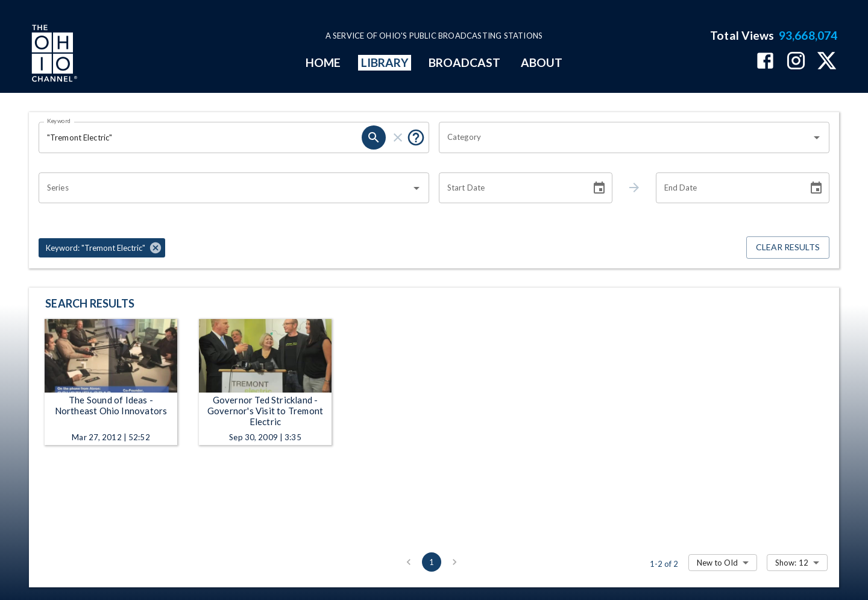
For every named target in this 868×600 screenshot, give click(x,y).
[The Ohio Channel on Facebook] (765, 62)
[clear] (398, 137)
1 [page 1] (432, 562)
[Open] (817, 137)
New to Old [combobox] (717, 563)
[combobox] (625, 137)
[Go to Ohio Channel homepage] (53, 55)
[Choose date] (599, 188)
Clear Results (788, 248)
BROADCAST (465, 62)
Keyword (59, 121)
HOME (323, 62)
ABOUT (542, 62)
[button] (102, 248)
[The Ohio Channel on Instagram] (796, 62)
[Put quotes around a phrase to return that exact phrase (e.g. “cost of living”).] (416, 137)
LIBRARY (385, 62)
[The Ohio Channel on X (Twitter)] (827, 62)
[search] (374, 137)
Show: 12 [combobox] (792, 563)
